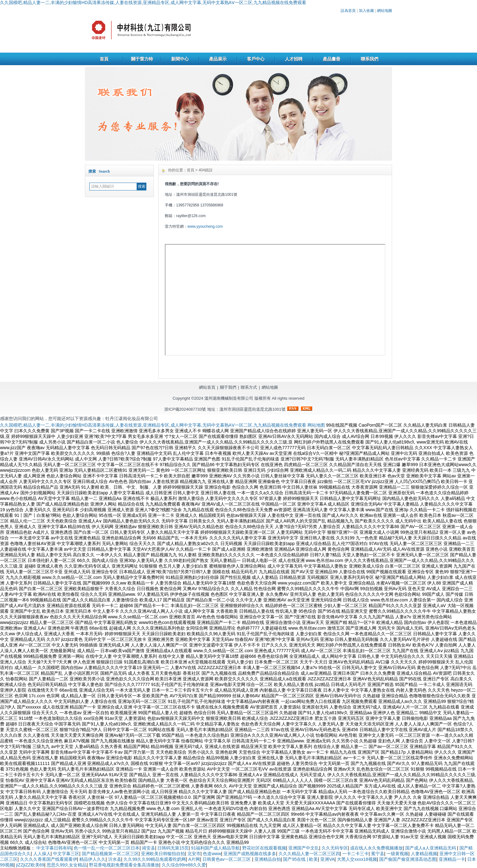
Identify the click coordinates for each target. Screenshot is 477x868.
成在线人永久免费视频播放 (376, 848)
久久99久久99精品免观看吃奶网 (155, 859)
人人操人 (42, 854)
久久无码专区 (335, 848)
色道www (212, 854)
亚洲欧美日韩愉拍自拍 (163, 854)
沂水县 (115, 859)
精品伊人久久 (92, 859)
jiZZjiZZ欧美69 (30, 865)
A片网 (194, 859)
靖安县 (149, 848)
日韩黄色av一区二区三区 (227, 859)
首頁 (104, 59)
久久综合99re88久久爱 (184, 865)
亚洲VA (328, 859)
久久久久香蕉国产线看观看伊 (49, 859)
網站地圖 (385, 11)
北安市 (194, 854)
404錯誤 (206, 170)
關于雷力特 (142, 59)
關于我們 (228, 387)
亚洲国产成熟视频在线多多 (250, 854)
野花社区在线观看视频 (264, 848)
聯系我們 (370, 59)
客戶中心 (256, 59)
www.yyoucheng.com (205, 226)
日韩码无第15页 (173, 848)
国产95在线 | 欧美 (300, 859)
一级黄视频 (397, 854)
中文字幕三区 (66, 854)
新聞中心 (180, 59)
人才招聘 (294, 59)
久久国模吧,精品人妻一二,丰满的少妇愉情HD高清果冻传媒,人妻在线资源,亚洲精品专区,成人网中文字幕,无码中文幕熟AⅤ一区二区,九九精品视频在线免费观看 (153, 3)
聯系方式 (249, 387)
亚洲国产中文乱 (304, 848)
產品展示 (218, 59)
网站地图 (316, 425)
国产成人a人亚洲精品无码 (431, 848)
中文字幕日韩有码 (54, 848)
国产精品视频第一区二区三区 (110, 854)
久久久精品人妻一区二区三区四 (309, 854)
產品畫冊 (332, 59)
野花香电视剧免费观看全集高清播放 (124, 865)
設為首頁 (348, 11)
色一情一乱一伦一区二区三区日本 (107, 848)
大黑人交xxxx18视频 (357, 859)
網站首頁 (207, 387)
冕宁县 (378, 854)
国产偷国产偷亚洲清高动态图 (408, 859)
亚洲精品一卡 (452, 859)
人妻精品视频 (424, 854)
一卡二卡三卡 (355, 854)
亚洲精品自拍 (268, 859)
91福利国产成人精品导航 (216, 848)
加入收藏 (366, 11)
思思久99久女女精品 (67, 865)
